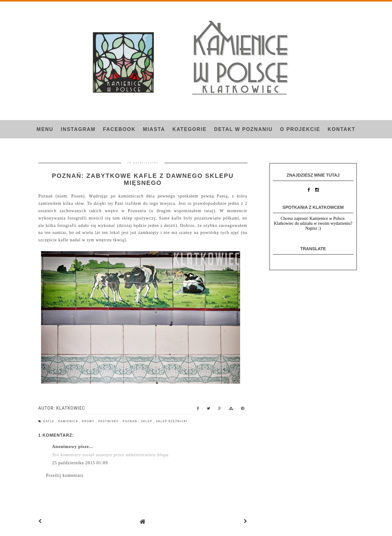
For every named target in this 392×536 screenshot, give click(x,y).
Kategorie (190, 129)
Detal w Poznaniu (243, 129)
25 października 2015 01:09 (80, 463)
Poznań (130, 421)
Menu (45, 129)
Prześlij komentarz (65, 475)
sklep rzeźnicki (172, 421)
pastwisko (109, 421)
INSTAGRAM (78, 129)
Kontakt (342, 129)
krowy (89, 421)
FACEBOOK (119, 129)
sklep (147, 421)
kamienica (69, 421)
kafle (49, 421)
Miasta (154, 129)
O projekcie (300, 129)
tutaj (209, 211)
